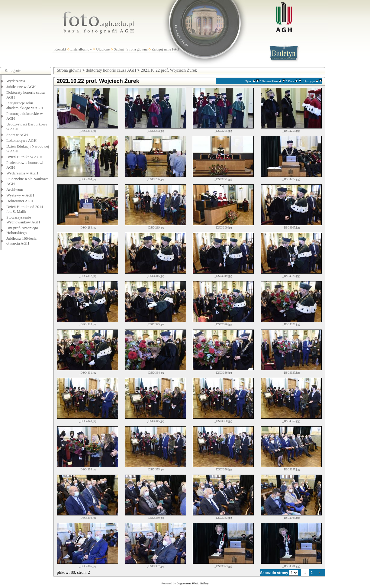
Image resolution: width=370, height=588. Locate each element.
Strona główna (137, 49)
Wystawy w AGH (20, 195)
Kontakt (60, 49)
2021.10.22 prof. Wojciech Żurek (169, 70)
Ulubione (103, 49)
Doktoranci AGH (20, 201)
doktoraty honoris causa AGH (111, 70)
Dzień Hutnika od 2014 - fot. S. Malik (26, 209)
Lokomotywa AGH (21, 140)
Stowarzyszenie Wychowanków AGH (23, 220)
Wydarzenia (16, 81)
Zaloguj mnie (161, 49)
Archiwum (15, 189)
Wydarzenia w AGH (22, 173)
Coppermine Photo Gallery (192, 583)
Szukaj (119, 49)
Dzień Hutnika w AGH (24, 157)
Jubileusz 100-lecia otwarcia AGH (21, 241)
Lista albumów (81, 49)
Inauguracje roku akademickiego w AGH (25, 105)
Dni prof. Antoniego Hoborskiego (22, 230)
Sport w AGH (17, 135)
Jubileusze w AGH (21, 87)
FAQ (176, 49)
